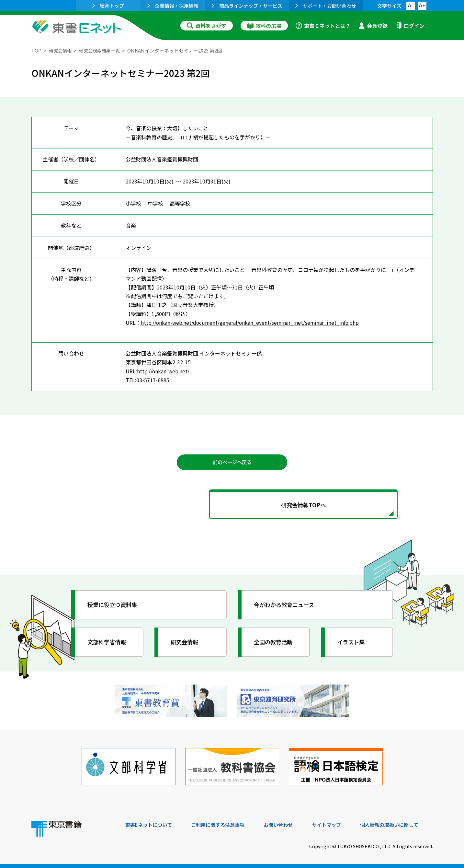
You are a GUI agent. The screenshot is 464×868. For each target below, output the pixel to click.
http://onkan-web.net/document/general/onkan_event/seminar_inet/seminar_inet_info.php (252, 323)
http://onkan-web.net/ (164, 371)
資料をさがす (207, 26)
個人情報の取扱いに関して (402, 824)
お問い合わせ (286, 824)
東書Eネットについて (150, 824)
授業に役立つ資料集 (114, 606)
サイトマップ (336, 824)
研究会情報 (61, 50)
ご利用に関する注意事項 (223, 824)
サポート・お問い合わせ (326, 6)
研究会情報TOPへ (232, 506)
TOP (36, 50)
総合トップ (108, 6)
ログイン (410, 26)
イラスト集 (352, 644)
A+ (422, 6)
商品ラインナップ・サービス (247, 6)
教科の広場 (264, 26)
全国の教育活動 (275, 644)
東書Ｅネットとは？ (323, 26)
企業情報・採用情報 (173, 6)
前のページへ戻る (232, 463)
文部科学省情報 (108, 644)
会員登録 (373, 26)
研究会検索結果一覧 (102, 50)
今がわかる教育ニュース (286, 606)
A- (411, 6)
